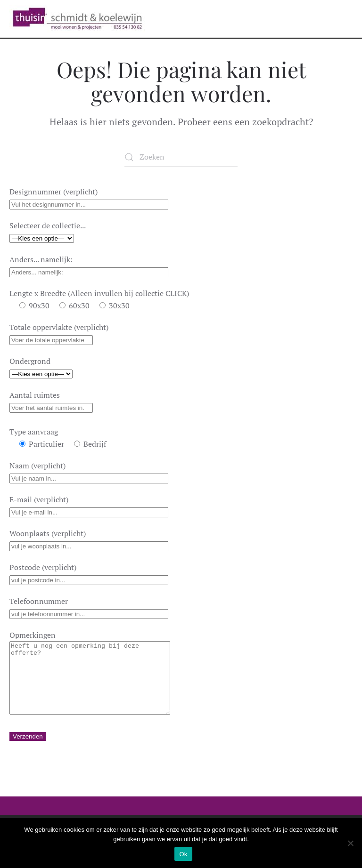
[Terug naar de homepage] (77, 19)
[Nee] (350, 843)
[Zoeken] (181, 157)
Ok (183, 854)
